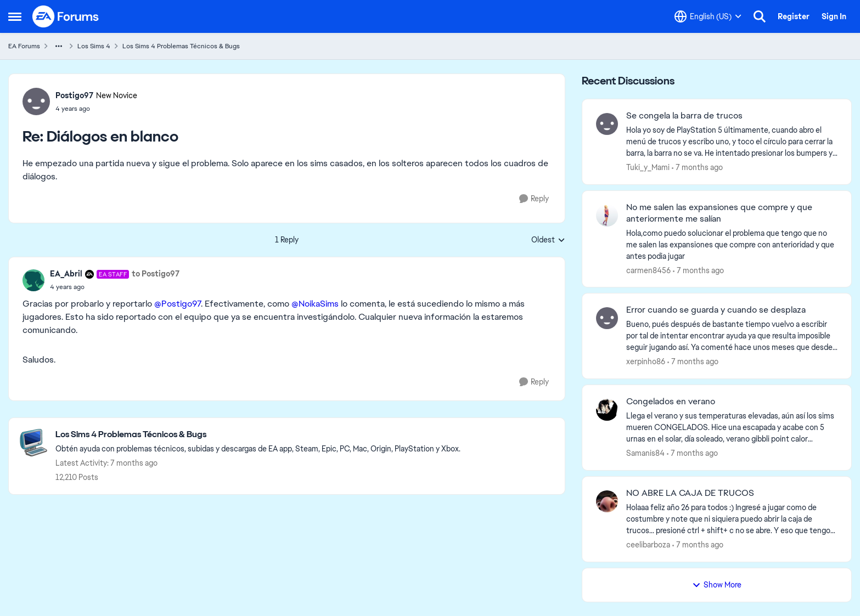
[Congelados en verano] (732, 428)
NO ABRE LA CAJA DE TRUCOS (690, 493)
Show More (717, 585)
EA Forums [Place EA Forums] (24, 46)
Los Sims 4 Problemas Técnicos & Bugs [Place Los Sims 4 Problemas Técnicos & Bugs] (181, 46)
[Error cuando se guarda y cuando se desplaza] (732, 336)
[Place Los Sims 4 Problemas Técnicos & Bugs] (258, 435)
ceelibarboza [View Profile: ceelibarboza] (648, 545)
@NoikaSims (315, 304)
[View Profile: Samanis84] (607, 410)
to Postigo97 (156, 274)
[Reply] (534, 199)
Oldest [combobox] (548, 240)
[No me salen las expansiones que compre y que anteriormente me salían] (732, 244)
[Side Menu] (15, 16)
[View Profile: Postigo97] (36, 101)
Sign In (834, 16)
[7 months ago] (697, 168)
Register (794, 16)
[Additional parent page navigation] (59, 46)
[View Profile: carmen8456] (607, 216)
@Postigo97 (178, 304)
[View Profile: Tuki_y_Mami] (607, 124)
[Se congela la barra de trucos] (732, 142)
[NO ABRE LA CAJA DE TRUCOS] (732, 519)
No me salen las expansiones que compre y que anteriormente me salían (719, 213)
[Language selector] (708, 16)
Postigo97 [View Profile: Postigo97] (74, 95)
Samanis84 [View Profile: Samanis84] (645, 453)
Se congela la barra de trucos (684, 116)
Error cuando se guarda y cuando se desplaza (716, 310)
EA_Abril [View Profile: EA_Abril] (66, 274)
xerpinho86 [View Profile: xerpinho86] (646, 361)
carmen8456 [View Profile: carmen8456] (648, 270)
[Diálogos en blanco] (96, 109)
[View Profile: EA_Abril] (33, 280)
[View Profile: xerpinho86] (607, 318)
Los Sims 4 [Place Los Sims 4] (94, 46)
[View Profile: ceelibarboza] (607, 501)
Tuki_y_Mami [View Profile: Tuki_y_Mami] (648, 167)
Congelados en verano (671, 402)
